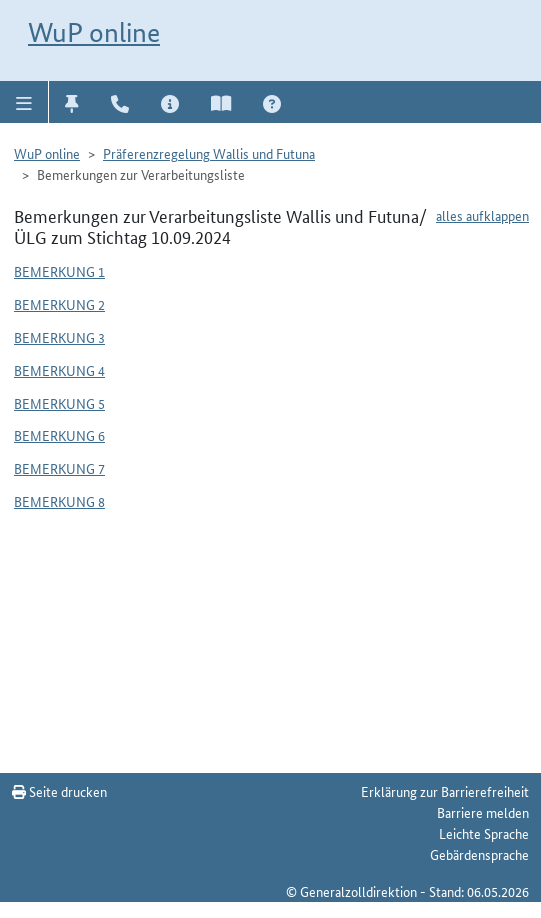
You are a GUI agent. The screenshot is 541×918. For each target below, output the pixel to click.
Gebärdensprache (479, 854)
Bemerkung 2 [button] (59, 304)
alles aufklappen (482, 215)
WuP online (94, 32)
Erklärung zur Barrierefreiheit (445, 791)
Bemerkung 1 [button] (59, 271)
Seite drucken (59, 791)
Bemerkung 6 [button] (59, 435)
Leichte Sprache (484, 833)
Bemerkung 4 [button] (59, 370)
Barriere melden (483, 812)
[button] (24, 102)
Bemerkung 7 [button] (59, 468)
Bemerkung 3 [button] (59, 337)
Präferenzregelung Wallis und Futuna (209, 153)
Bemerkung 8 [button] (59, 501)
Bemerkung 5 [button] (59, 403)
